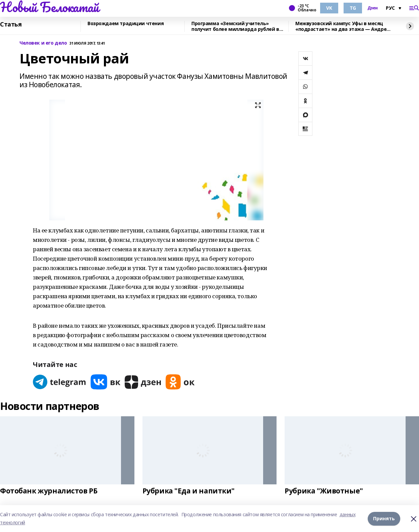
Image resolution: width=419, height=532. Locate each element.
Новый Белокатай (49, 7)
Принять (384, 518)
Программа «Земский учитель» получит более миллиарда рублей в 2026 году (235, 26)
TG (353, 8)
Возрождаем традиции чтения (126, 24)
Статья (11, 24)
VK (329, 8)
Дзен (373, 8)
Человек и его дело (43, 43)
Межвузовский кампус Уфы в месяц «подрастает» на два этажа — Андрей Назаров (343, 26)
